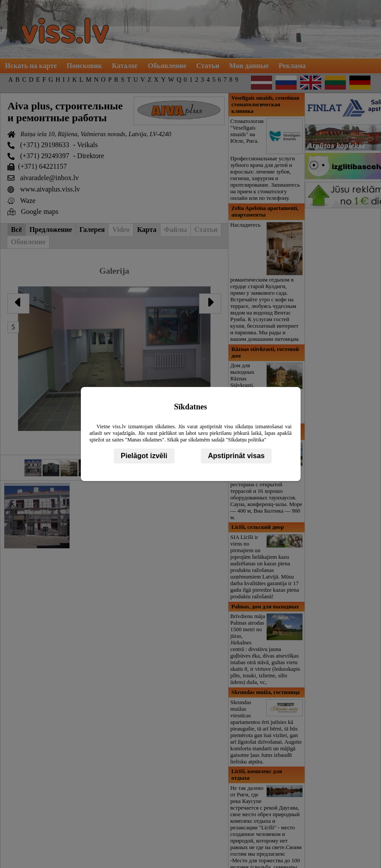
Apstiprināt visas (236, 456)
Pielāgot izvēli (144, 456)
